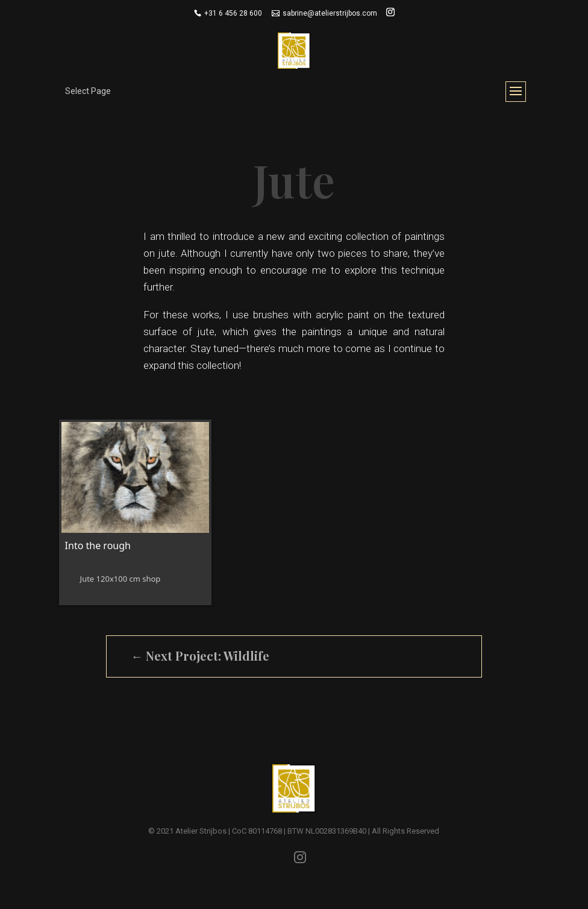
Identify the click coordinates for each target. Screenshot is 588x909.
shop (151, 579)
